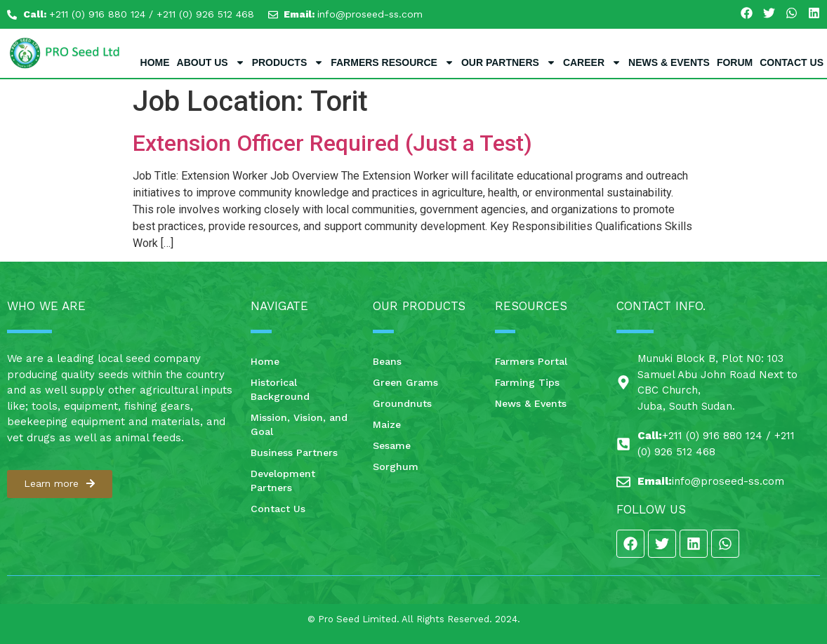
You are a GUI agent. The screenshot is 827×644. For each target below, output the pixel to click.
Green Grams (405, 382)
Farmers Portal (531, 361)
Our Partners (509, 62)
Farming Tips (527, 382)
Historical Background (280, 389)
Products (288, 62)
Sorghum (396, 467)
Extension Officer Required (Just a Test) (332, 143)
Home (155, 62)
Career (592, 62)
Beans (387, 361)
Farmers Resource (392, 62)
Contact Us (792, 62)
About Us (211, 62)
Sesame (392, 445)
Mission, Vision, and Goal (299, 424)
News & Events (669, 62)
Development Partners (283, 481)
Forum (735, 62)
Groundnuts (402, 403)
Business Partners (294, 452)
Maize (387, 424)
